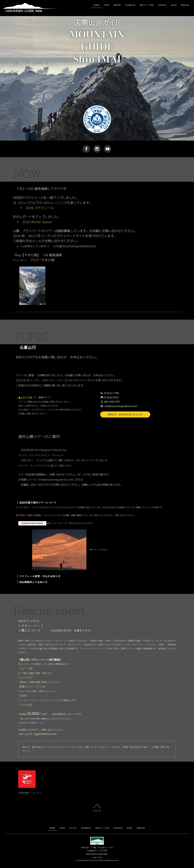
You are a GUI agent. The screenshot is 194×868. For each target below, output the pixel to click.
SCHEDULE (130, 5)
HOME (96, 5)
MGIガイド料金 (147, 5)
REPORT (117, 5)
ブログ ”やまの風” (43, 260)
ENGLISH (185, 5)
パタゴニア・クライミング (52, 455)
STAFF (106, 5)
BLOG (174, 5)
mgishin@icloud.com (45, 734)
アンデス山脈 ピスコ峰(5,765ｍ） (57, 466)
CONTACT (162, 5)
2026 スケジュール (40, 208)
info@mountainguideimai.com (121, 406)
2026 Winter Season (37, 222)
